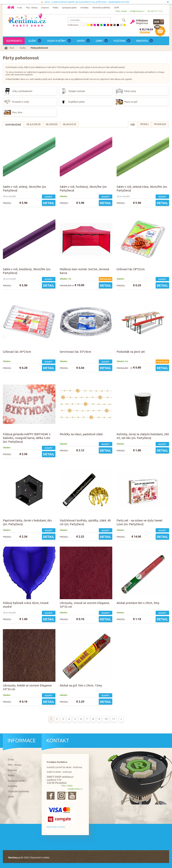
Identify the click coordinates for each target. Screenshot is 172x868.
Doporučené (13, 125)
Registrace (142, 23)
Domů (13, 7)
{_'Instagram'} (61, 796)
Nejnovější (69, 124)
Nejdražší (52, 124)
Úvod (12, 48)
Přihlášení (142, 20)
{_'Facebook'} (51, 796)
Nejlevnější (34, 124)
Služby (23, 48)
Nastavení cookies (40, 858)
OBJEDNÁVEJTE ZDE (119, 2)
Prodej (145, 124)
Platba (55, 8)
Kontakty (84, 8)
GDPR (117, 8)
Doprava (45, 8)
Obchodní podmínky (101, 8)
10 (106, 719)
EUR (157, 22)
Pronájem (160, 124)
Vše (133, 125)
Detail (49, 203)
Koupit (49, 197)
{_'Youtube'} (72, 796)
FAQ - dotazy (32, 8)
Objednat (145, 32)
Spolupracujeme (69, 8)
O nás (20, 8)
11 (114, 719)
